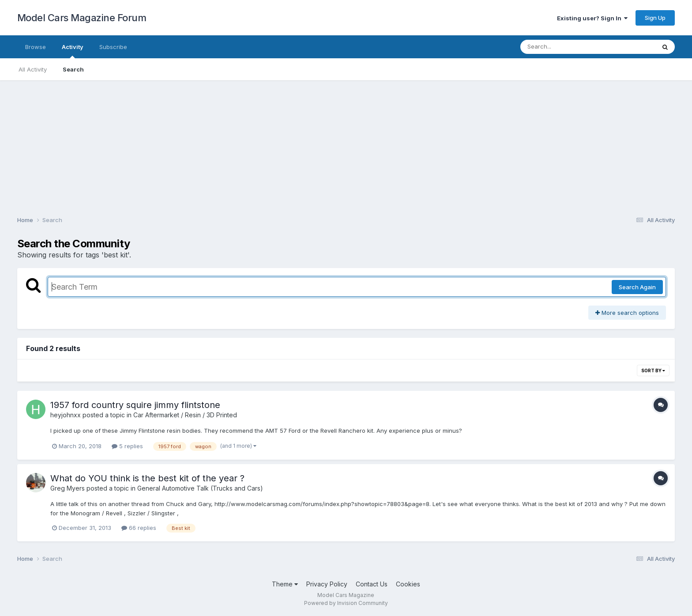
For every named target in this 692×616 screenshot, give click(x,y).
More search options (627, 313)
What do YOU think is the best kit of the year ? (147, 478)
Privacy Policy (327, 584)
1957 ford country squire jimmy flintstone (135, 405)
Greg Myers (68, 488)
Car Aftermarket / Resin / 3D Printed (185, 415)
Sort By (653, 370)
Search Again (637, 287)
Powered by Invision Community (346, 603)
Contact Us (372, 584)
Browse (36, 47)
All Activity (33, 69)
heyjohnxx (66, 415)
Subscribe (113, 47)
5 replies (127, 446)
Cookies (408, 584)
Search (73, 69)
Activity (73, 51)
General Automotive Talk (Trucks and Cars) (200, 488)
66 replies (139, 528)
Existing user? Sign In (592, 18)
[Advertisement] (346, 142)
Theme (285, 584)
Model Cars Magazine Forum (82, 18)
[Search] (564, 47)
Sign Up (655, 18)
